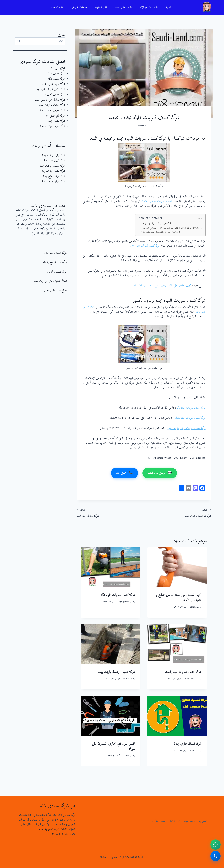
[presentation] (177, 567)
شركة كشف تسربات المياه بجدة (145, 246)
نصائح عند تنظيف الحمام (55, 291)
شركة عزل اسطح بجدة (54, 176)
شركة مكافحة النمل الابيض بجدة (50, 100)
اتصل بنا (203, 821)
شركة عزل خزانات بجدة (53, 182)
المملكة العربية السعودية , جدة (53, 829)
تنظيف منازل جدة (124, 7)
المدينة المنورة (101, 7)
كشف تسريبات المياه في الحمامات (157, 201)
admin (141, 126)
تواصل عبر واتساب (160, 473)
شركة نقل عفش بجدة (55, 116)
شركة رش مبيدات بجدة (54, 155)
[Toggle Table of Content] (198, 219)
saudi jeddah (124, 602)
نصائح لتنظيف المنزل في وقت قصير (50, 281)
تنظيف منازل (159, 821)
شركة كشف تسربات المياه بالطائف (189, 418)
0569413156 (60, 834)
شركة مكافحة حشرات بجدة (52, 105)
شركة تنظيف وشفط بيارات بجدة (116, 672)
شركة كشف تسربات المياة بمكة (118, 595)
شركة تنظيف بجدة (56, 74)
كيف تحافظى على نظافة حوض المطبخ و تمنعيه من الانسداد (163, 286)
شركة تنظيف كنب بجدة (53, 95)
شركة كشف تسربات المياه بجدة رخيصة (157, 224)
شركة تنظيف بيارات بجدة (53, 171)
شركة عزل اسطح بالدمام (55, 262)
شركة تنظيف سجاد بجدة (56, 253)
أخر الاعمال (175, 821)
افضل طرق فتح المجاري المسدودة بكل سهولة (113, 747)
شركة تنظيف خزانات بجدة (52, 111)
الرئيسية (170, 7)
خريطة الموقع (190, 821)
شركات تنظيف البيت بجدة (179, 513)
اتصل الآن (124, 473)
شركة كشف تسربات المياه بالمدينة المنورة (187, 428)
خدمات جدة (57, 7)
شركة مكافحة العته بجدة (109, 513)
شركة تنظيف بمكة (57, 79)
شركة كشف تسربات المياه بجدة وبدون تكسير (163, 232)
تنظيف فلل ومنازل (149, 7)
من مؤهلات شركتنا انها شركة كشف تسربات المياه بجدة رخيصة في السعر (174, 228)
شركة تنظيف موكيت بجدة (53, 126)
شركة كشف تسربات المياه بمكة (191, 408)
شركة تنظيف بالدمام (57, 272)
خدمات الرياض (79, 7)
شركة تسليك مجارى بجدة (188, 744)
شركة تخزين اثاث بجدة (54, 161)
